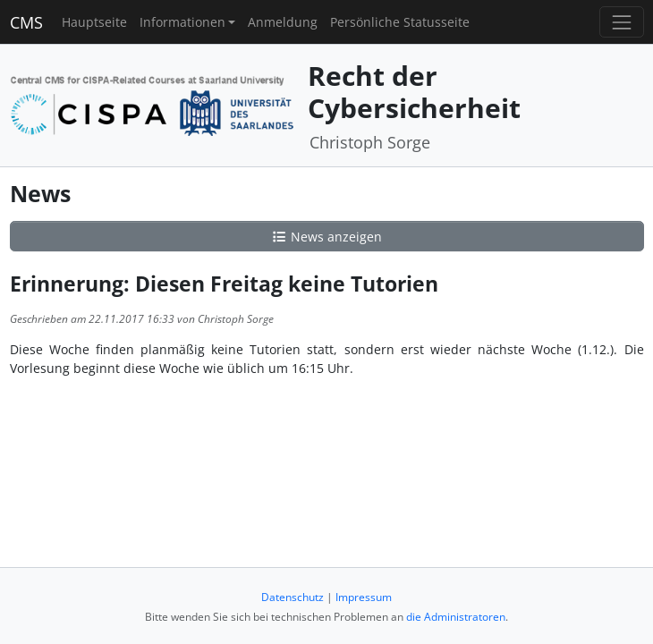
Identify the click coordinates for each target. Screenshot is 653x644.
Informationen (182, 22)
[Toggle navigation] (621, 22)
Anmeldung (283, 22)
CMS (26, 22)
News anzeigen (326, 237)
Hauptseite (94, 22)
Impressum (364, 597)
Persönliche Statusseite (400, 22)
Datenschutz (293, 597)
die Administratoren (456, 617)
